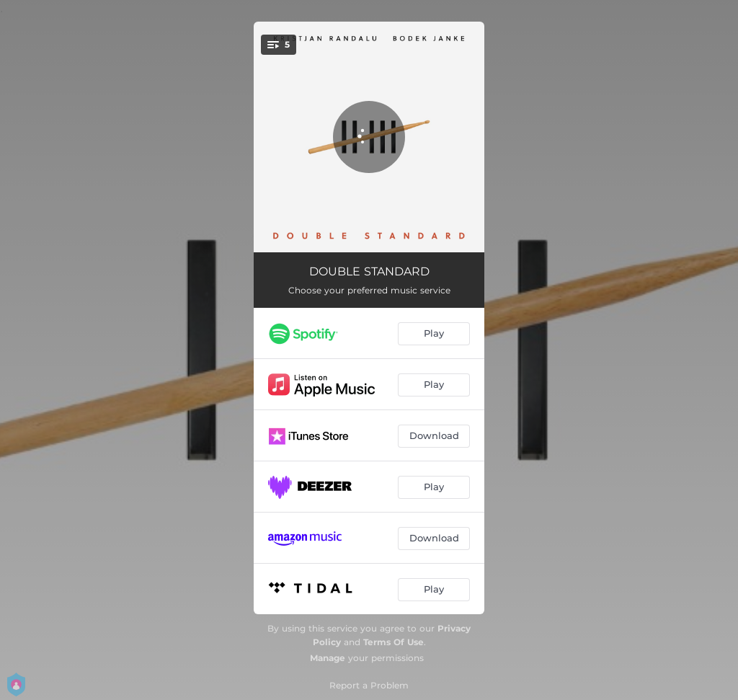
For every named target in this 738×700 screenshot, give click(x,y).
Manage (328, 658)
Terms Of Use (394, 642)
